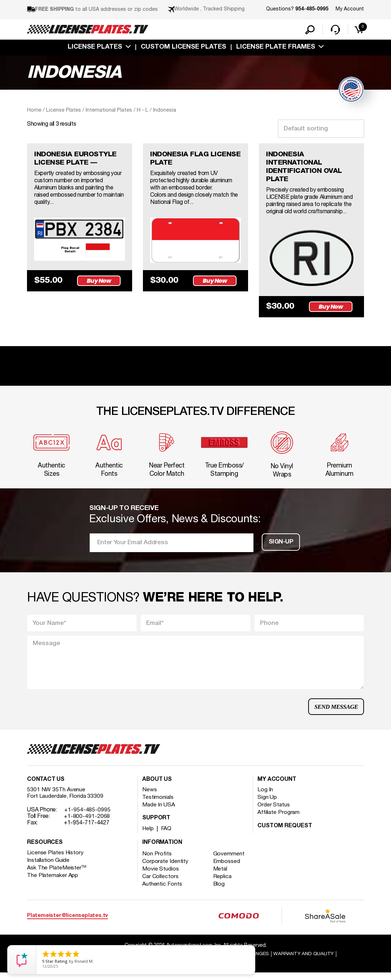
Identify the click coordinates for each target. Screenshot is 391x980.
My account (277, 787)
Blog (220, 891)
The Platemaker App (53, 882)
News (150, 797)
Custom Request (285, 833)
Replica (223, 883)
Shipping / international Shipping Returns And (193, 961)
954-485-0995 (312, 9)
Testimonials (158, 804)
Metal (221, 876)
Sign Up (267, 804)
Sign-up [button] (281, 546)
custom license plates (183, 48)
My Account (350, 9)
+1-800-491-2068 (87, 823)
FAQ (167, 836)
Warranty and (306, 961)
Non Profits (157, 861)
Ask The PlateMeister (57, 875)
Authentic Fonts (162, 891)
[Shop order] (321, 129)
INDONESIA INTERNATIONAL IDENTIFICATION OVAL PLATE (305, 169)
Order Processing (196, 968)
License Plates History (56, 860)
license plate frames (276, 48)
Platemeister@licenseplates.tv (68, 922)
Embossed (227, 868)
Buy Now (100, 282)
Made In (159, 812)
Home (34, 111)
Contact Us (46, 787)
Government (230, 861)
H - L (143, 111)
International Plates (109, 111)
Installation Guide (49, 867)
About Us (157, 787)
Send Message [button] (335, 712)
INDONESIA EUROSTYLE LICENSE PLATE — (77, 160)
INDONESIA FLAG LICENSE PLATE (180, 160)
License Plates (95, 48)
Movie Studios (161, 876)
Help (148, 836)
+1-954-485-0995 (87, 817)
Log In (265, 797)
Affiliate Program (279, 819)
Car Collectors (161, 883)
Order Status (274, 812)
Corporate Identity (165, 868)
